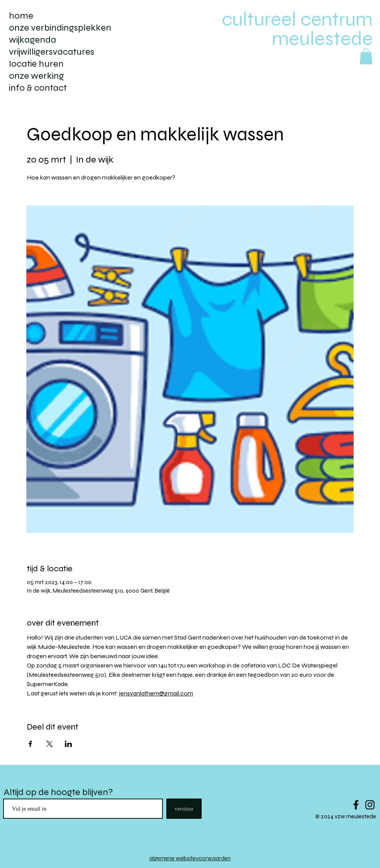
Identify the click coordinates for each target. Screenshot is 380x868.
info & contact (38, 88)
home (21, 16)
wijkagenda (33, 40)
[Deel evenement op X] (49, 744)
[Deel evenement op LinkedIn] (68, 744)
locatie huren (36, 64)
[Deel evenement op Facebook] (30, 744)
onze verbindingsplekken (60, 28)
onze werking (36, 76)
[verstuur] (184, 809)
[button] (366, 56)
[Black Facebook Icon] (356, 805)
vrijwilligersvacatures (52, 52)
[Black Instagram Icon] (370, 805)
